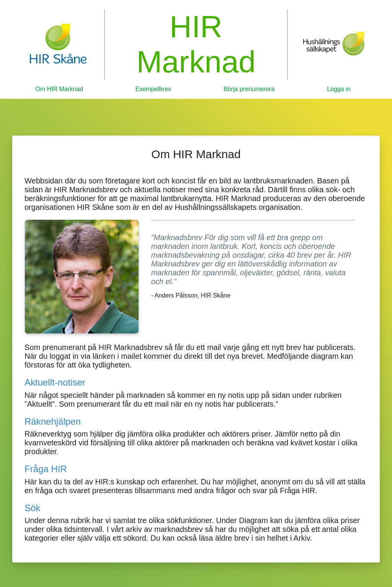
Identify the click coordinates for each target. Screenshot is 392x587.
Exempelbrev (153, 89)
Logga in (339, 89)
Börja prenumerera (249, 89)
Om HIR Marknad (59, 89)
